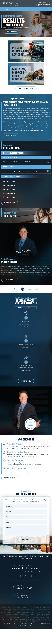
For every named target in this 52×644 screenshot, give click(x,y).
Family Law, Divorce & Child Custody (26, 74)
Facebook (20, 576)
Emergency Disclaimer (26, 625)
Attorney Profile (12, 556)
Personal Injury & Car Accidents (26, 51)
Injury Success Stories (13, 177)
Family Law (26, 28)
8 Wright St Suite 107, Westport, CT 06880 (24, 597)
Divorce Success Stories (13, 153)
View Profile (10, 280)
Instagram (32, 576)
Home (3, 556)
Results (41, 556)
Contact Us (29, 558)
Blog (22, 558)
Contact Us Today (11, 31)
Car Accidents (15, 28)
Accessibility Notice (35, 624)
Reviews (47, 556)
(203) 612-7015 (44, 5)
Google (26, 576)
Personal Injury (7, 28)
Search (50, 9)
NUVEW (3, 624)
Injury (20, 308)
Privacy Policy (46, 624)
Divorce (21, 28)
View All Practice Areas (26, 88)
